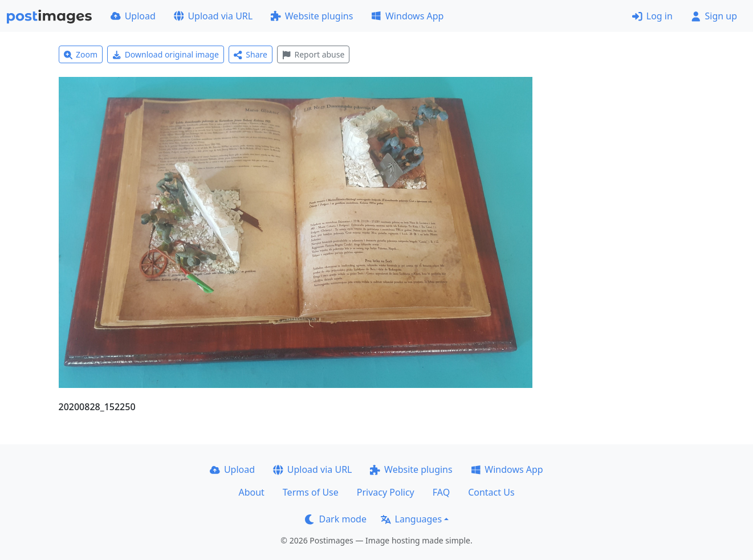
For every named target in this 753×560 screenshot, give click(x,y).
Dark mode (336, 519)
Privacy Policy (386, 492)
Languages (411, 519)
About (251, 492)
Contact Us (491, 492)
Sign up (714, 16)
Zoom (81, 54)
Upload (133, 16)
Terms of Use (311, 492)
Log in (652, 16)
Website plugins (312, 16)
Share (251, 54)
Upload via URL (213, 16)
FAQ (441, 492)
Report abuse (313, 54)
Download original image (166, 54)
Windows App (407, 16)
